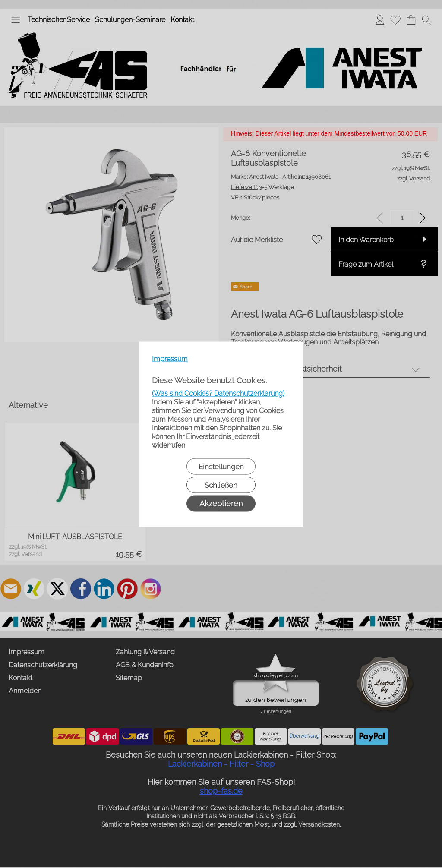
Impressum (170, 358)
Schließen (221, 485)
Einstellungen (221, 466)
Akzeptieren (221, 503)
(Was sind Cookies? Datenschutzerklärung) (218, 393)
